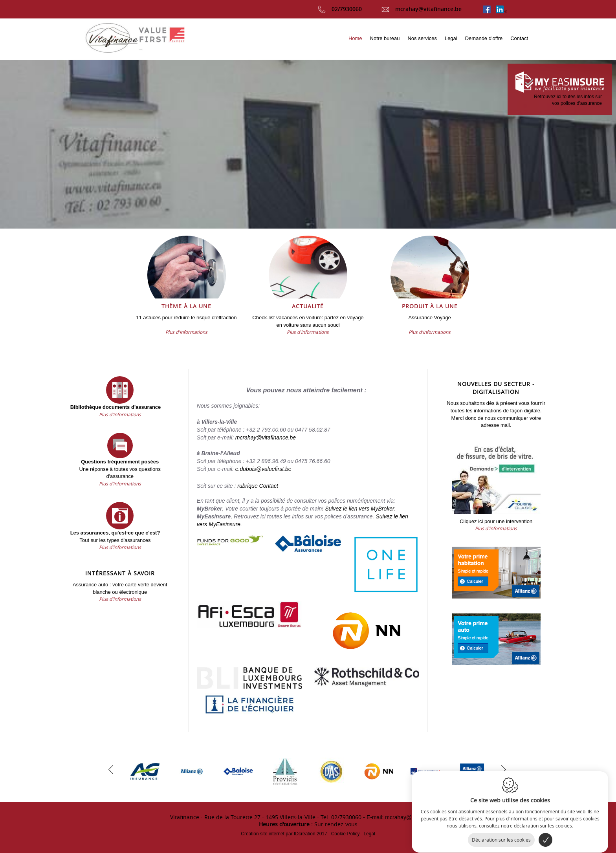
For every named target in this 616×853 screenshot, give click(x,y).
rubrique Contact (258, 486)
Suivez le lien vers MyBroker (359, 509)
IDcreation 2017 (284, 834)
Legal (369, 834)
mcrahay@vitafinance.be (422, 9)
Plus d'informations (186, 332)
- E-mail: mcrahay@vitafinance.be (404, 817)
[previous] (111, 769)
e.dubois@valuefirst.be (263, 469)
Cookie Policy (346, 834)
